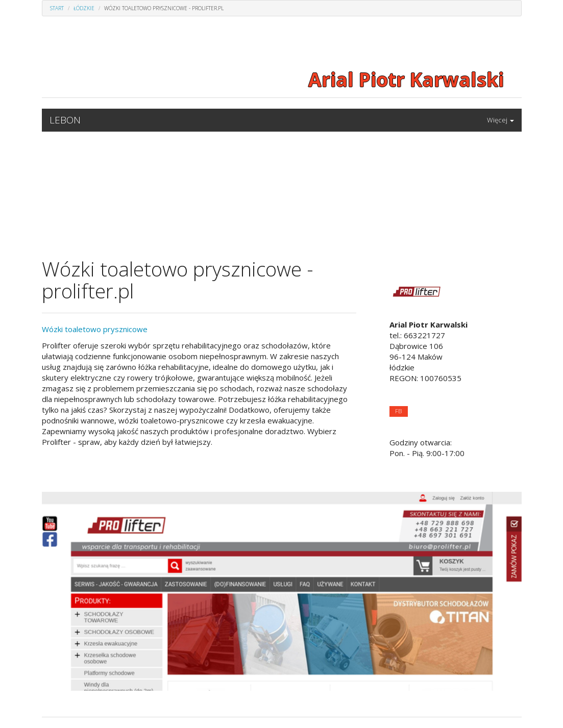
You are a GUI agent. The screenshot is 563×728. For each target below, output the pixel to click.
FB (398, 411)
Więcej (500, 120)
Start (57, 8)
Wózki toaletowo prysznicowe (95, 329)
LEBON (65, 120)
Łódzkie (84, 8)
